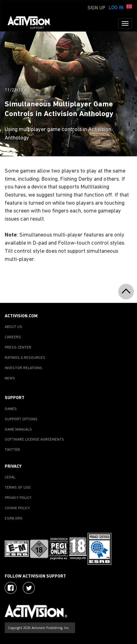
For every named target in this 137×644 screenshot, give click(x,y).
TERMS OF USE (18, 488)
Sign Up (96, 8)
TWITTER (12, 450)
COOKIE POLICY (17, 508)
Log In (116, 8)
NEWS (10, 378)
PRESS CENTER (18, 348)
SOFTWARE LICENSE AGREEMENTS (34, 440)
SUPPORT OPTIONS (21, 419)
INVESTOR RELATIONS (23, 368)
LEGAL (10, 477)
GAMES (11, 409)
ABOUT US (13, 327)
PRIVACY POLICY (18, 498)
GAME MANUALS (18, 430)
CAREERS (13, 337)
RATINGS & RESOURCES (25, 358)
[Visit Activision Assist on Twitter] (29, 588)
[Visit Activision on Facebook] (11, 588)
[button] (129, 7)
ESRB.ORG (14, 519)
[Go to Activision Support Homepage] (32, 23)
